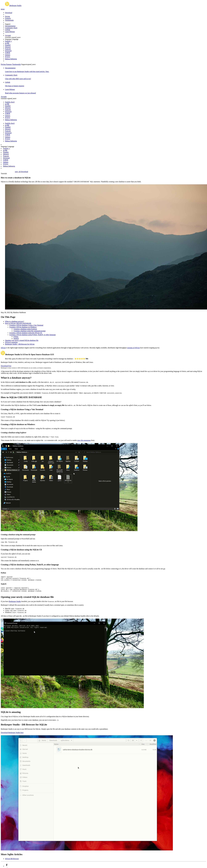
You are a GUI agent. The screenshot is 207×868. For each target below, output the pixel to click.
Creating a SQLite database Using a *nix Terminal (26, 325)
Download (9, 13)
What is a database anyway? (15, 321)
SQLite (3, 348)
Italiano (8, 55)
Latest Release (10, 32)
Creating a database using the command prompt (30, 331)
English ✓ (9, 41)
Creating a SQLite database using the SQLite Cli (26, 333)
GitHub (8, 30)
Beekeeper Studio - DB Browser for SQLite (20, 344)
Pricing (7, 16)
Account (8, 35)
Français (8, 49)
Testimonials (9, 20)
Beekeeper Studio (15, 605)
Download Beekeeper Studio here (12, 736)
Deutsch (8, 47)
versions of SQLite (133, 348)
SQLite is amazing (11, 342)
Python (16, 337)
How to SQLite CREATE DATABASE (18, 323)
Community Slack (11, 28)
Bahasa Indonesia (11, 59)
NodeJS (16, 338)
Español (8, 45)
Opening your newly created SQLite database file (22, 340)
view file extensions (84, 441)
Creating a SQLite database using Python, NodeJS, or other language (32, 335)
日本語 (8, 53)
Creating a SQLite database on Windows (23, 327)
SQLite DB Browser (12, 862)
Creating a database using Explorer (25, 329)
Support (8, 24)
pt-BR (7, 43)
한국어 (8, 57)
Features (8, 18)
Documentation (10, 26)
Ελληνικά (8, 51)
